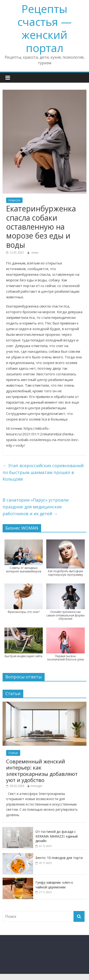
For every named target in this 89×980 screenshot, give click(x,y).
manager (37, 786)
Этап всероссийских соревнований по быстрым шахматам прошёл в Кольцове (43, 472)
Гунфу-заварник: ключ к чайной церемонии (54, 885)
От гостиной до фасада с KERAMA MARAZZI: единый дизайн (57, 836)
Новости (14, 200)
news (35, 253)
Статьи (13, 753)
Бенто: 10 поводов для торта (59, 858)
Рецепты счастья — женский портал (44, 28)
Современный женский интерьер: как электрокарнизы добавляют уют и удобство (42, 771)
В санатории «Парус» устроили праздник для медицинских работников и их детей (36, 507)
